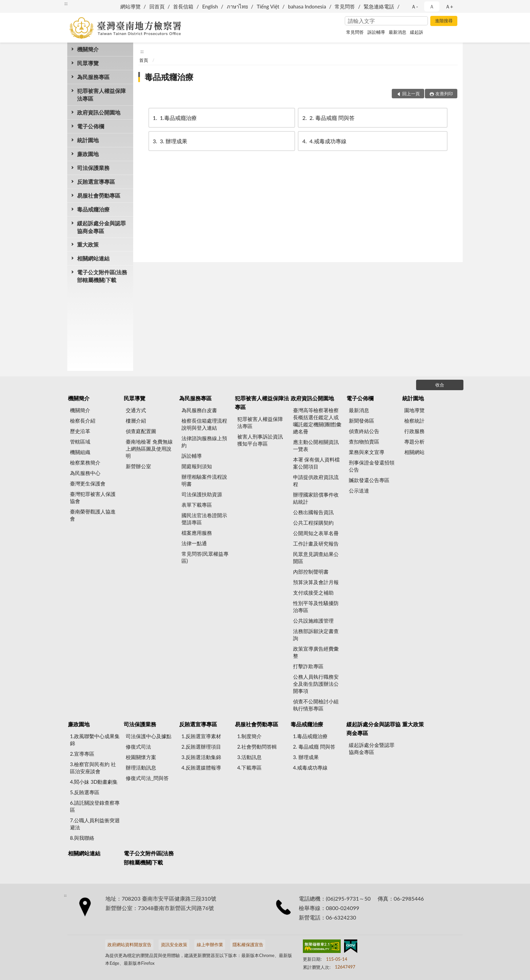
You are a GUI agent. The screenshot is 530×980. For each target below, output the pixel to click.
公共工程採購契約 (313, 523)
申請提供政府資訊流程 (316, 481)
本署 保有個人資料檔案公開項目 (317, 463)
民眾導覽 (88, 63)
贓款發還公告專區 (369, 480)
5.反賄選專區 (85, 792)
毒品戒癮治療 (93, 209)
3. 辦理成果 (170, 141)
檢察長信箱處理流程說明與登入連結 (204, 424)
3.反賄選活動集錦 (201, 757)
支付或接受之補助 (313, 593)
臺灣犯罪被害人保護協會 (93, 497)
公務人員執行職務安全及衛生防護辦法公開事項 (316, 684)
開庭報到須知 (197, 466)
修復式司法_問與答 (147, 778)
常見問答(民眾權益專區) (205, 557)
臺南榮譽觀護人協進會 (93, 515)
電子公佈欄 (91, 126)
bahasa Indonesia (307, 6)
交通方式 (136, 410)
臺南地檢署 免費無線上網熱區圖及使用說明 (149, 449)
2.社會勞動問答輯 (257, 747)
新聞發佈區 (362, 421)
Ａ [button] (432, 6)
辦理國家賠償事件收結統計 (316, 498)
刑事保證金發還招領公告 (372, 466)
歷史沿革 (80, 431)
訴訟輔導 (376, 32)
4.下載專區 (249, 768)
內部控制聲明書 (311, 572)
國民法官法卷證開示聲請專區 (204, 519)
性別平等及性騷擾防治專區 (316, 607)
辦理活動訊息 (141, 768)
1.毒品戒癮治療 (174, 118)
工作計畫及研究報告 (316, 544)
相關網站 (414, 452)
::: (66, 3)
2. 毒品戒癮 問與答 (328, 118)
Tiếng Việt (268, 6)
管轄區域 (80, 442)
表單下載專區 (197, 505)
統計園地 (88, 140)
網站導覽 (130, 6)
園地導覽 (414, 410)
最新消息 (397, 32)
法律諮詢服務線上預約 (204, 442)
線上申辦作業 (210, 945)
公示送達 (359, 491)
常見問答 (345, 6)
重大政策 (88, 244)
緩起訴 (417, 32)
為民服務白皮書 (199, 410)
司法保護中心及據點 (149, 736)
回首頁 (157, 6)
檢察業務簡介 (85, 462)
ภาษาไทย (237, 6)
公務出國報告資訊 (313, 512)
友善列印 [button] (444, 94)
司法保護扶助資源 (202, 494)
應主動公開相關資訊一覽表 (316, 445)
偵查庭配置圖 (141, 431)
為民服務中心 (85, 473)
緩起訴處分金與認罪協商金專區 (101, 227)
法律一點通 (194, 543)
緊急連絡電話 (379, 6)
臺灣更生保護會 (88, 483)
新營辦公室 (138, 466)
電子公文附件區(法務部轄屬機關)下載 (102, 276)
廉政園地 (88, 154)
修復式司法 (138, 747)
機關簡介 (88, 49)
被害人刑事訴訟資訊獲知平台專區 (260, 440)
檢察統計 (414, 421)
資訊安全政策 (174, 945)
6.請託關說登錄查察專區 (95, 806)
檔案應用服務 (197, 533)
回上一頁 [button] (411, 94)
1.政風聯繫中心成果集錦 (95, 740)
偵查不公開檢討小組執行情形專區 (316, 705)
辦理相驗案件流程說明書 (204, 480)
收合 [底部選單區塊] (440, 385)
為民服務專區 (93, 77)
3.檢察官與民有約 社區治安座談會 (93, 768)
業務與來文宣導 (367, 452)
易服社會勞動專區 (99, 195)
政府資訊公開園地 (99, 112)
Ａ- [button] (415, 6)
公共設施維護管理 (313, 621)
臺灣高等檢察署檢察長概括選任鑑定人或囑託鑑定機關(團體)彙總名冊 (317, 421)
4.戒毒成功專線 (324, 141)
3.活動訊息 (249, 757)
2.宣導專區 (82, 754)
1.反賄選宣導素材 (201, 736)
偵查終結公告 (364, 431)
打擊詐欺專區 (308, 666)
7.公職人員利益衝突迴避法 (95, 824)
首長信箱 (183, 6)
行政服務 (414, 431)
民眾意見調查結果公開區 (316, 558)
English (210, 6)
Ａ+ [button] (449, 6)
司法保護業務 (93, 168)
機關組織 (80, 452)
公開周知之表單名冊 (316, 533)
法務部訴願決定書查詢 (316, 635)
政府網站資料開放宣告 (129, 945)
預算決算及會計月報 (316, 582)
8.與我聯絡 (82, 838)
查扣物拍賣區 (364, 442)
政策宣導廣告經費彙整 (316, 652)
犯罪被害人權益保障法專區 (101, 95)
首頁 (144, 60)
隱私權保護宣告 (248, 945)
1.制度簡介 (249, 736)
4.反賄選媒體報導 (201, 768)
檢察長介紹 (83, 421)
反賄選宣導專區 (96, 182)
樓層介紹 (136, 421)
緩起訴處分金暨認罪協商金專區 (372, 748)
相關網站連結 (93, 258)
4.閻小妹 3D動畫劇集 (94, 782)
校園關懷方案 (141, 757)
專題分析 (414, 442)
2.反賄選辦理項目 (201, 747)
